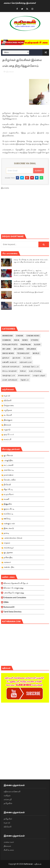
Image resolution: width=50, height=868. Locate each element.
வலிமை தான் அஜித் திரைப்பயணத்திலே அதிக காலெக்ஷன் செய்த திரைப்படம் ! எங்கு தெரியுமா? (30, 284)
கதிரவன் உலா (26, 362)
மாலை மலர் (9, 842)
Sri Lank (7, 349)
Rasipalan (26, 345)
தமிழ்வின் (8, 803)
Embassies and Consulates (23, 598)
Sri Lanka (19, 349)
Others (35, 340)
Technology (23, 353)
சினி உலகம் (9, 850)
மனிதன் (7, 796)
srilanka (31, 349)
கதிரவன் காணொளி (12, 792)
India (17, 340)
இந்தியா (6, 358)
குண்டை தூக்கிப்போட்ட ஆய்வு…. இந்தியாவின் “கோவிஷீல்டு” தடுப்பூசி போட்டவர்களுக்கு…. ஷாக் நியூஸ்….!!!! (31, 273)
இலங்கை (10, 72)
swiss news (8, 353)
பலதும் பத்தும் (39, 375)
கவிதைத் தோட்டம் (31, 367)
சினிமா (23, 371)
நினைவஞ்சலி (24, 375)
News (25, 340)
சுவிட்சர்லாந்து (35, 371)
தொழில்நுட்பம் (9, 375)
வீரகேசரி (8, 827)
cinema (20, 336)
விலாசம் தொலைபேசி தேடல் (23, 584)
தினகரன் (7, 846)
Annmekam (8, 336)
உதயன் (7, 823)
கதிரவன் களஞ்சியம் (11, 367)
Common (7, 340)
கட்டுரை (27, 358)
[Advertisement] (26, 213)
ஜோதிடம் (25, 380)
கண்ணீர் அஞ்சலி (9, 362)
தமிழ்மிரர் (8, 819)
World (36, 353)
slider (37, 345)
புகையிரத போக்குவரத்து (23, 594)
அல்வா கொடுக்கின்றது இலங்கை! (20, 3)
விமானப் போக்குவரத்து (23, 589)
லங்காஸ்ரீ (8, 799)
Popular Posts (10, 345)
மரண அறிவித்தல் (10, 380)
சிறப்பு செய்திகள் (10, 371)
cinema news (33, 336)
